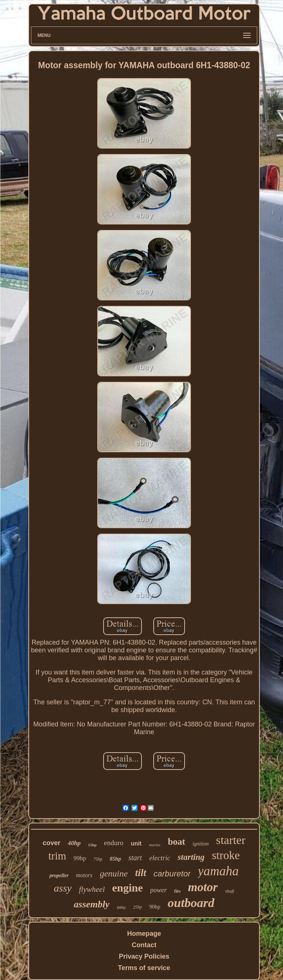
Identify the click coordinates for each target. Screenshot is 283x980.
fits (177, 891)
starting (191, 857)
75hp (98, 859)
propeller (59, 876)
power (159, 890)
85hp (116, 859)
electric (160, 858)
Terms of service (144, 968)
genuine (114, 873)
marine (155, 845)
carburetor (172, 874)
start (135, 858)
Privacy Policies (144, 956)
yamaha (218, 871)
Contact (144, 945)
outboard (191, 903)
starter (231, 840)
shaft (230, 891)
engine (127, 888)
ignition (201, 844)
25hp (137, 907)
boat (176, 842)
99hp (80, 858)
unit (136, 843)
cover (52, 843)
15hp (92, 845)
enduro (114, 843)
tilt (141, 873)
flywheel (92, 889)
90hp (155, 907)
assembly (92, 904)
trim (57, 856)
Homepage (144, 934)
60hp (121, 908)
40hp (74, 843)
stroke (226, 855)
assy (63, 888)
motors (84, 875)
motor (203, 887)
